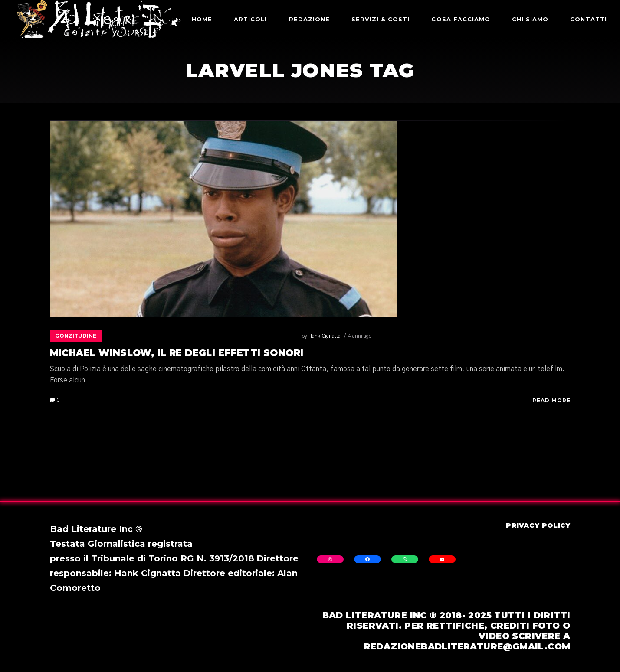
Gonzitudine (76, 336)
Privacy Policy (538, 525)
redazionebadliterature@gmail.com (467, 646)
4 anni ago (167, 336)
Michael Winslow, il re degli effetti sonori (177, 353)
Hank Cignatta (132, 336)
